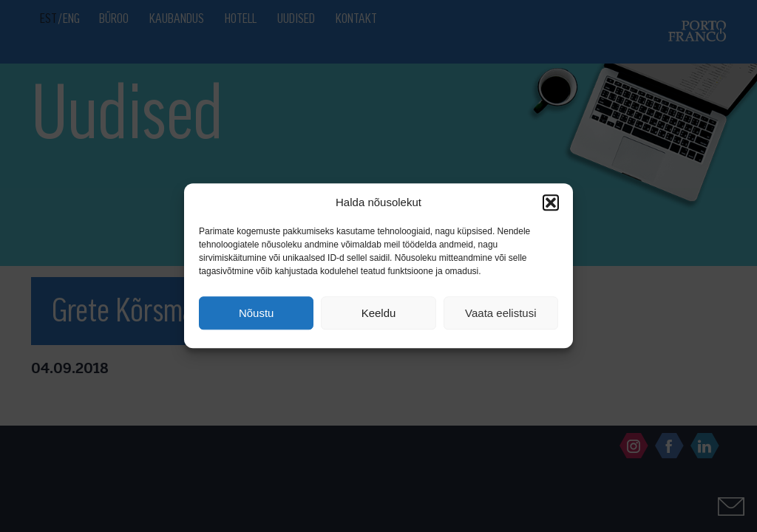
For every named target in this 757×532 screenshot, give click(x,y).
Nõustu (257, 313)
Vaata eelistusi (500, 313)
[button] (551, 202)
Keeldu (379, 313)
